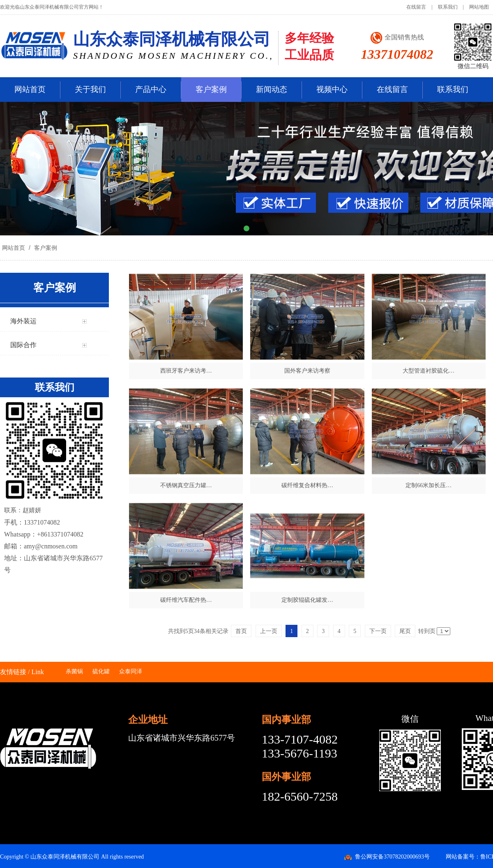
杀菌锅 (74, 671)
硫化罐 (101, 671)
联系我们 (448, 7)
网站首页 (30, 89)
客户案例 (211, 89)
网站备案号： (463, 857)
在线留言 (416, 7)
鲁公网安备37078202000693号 (392, 857)
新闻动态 (272, 89)
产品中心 (151, 89)
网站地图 (479, 7)
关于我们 (90, 89)
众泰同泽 (131, 671)
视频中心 (332, 89)
